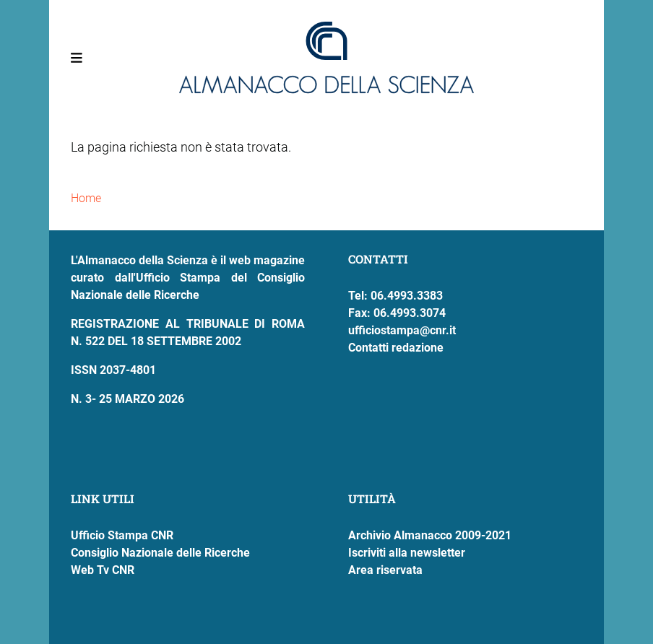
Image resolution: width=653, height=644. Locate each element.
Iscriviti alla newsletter (407, 553)
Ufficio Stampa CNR (122, 535)
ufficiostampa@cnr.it (402, 330)
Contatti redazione (396, 348)
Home (86, 198)
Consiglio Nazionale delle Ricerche (160, 553)
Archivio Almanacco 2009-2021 (430, 535)
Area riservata (385, 570)
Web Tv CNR (103, 570)
